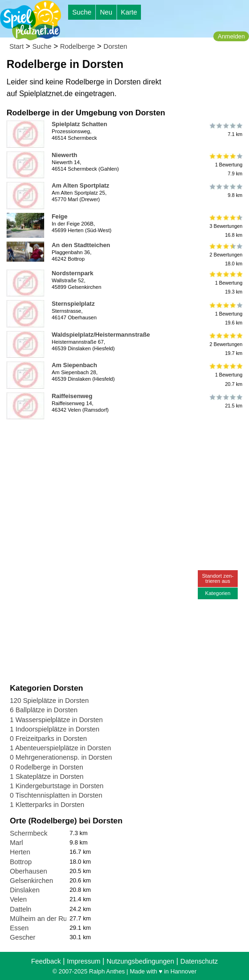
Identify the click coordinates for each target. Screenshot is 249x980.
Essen (19, 928)
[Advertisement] (117, 437)
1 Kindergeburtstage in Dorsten (57, 786)
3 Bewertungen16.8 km (225, 226)
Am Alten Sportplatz (81, 185)
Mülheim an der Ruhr (41, 919)
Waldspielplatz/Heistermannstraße (101, 335)
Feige (60, 216)
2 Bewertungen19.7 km (225, 344)
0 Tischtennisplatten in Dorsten (56, 795)
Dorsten (115, 46)
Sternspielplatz (73, 304)
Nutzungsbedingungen (140, 961)
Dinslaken (25, 890)
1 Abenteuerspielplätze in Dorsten (60, 748)
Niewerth (64, 155)
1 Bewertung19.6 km (225, 313)
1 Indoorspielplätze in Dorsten (54, 729)
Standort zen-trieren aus (218, 578)
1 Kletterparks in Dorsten (47, 805)
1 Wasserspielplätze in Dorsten (56, 720)
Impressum (83, 961)
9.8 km (225, 191)
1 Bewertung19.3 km (225, 283)
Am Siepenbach (74, 365)
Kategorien (218, 593)
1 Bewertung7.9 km (225, 165)
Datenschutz (199, 961)
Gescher (23, 937)
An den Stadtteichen (81, 245)
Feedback (46, 961)
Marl (16, 843)
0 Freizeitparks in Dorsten (48, 739)
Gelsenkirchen (31, 881)
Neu (106, 12)
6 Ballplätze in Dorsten (44, 710)
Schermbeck (29, 833)
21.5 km (225, 401)
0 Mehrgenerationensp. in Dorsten (61, 757)
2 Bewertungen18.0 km (225, 255)
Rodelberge (78, 46)
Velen (18, 899)
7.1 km (225, 129)
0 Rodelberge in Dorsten (47, 767)
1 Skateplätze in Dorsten (47, 776)
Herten (20, 852)
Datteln (21, 909)
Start (16, 46)
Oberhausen (28, 871)
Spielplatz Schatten (79, 124)
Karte (129, 12)
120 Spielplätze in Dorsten (49, 701)
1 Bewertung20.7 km (225, 375)
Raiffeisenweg (72, 396)
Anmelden (231, 36)
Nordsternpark (73, 273)
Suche (82, 12)
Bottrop (21, 862)
